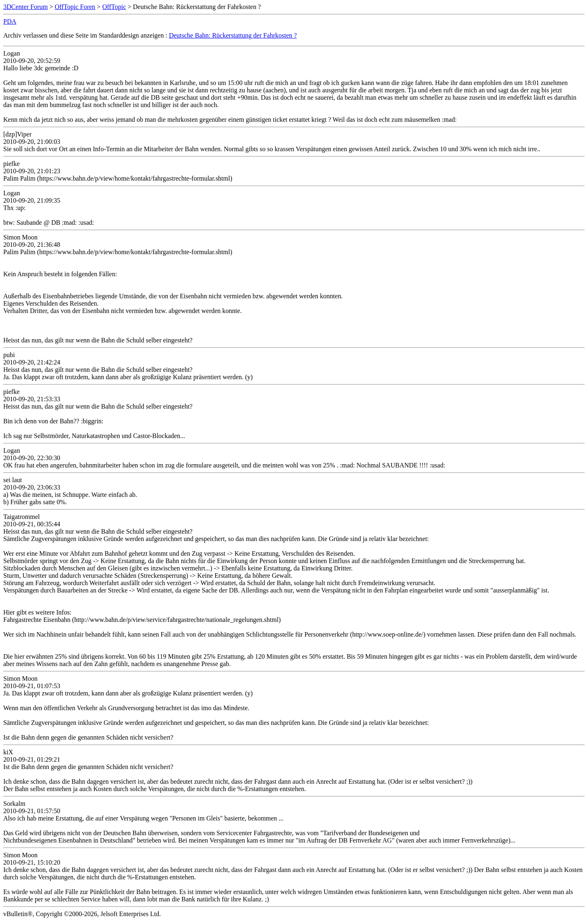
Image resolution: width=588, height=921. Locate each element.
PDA (10, 21)
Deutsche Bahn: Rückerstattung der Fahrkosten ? (233, 35)
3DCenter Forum (26, 7)
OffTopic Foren (75, 7)
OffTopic (114, 7)
